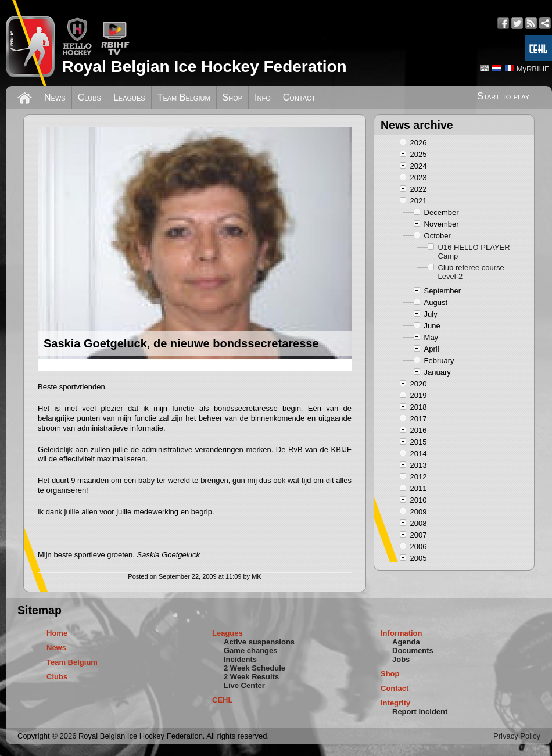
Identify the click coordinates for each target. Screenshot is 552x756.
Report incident (420, 712)
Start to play (503, 96)
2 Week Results (251, 677)
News (55, 97)
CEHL (222, 700)
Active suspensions (259, 642)
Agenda (406, 642)
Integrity (395, 703)
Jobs (401, 659)
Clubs (89, 97)
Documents (413, 651)
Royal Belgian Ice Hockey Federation (204, 67)
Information (402, 633)
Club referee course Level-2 (471, 272)
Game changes (251, 651)
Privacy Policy (517, 736)
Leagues (129, 97)
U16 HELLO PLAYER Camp (474, 252)
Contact (299, 97)
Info (263, 97)
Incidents (240, 659)
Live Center (244, 685)
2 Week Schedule (255, 668)
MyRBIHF (533, 69)
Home (57, 633)
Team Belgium (184, 97)
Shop (233, 97)
